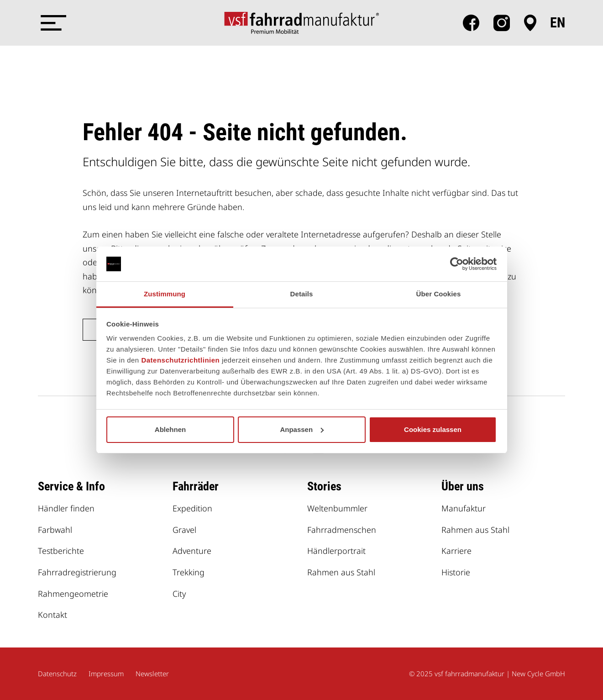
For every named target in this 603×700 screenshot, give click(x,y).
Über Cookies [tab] (439, 294)
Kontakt (52, 615)
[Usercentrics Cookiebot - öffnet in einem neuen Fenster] (457, 264)
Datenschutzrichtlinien (180, 360)
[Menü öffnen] (52, 23)
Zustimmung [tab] (165, 294)
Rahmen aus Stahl (341, 572)
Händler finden (66, 508)
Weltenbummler (337, 508)
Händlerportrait (336, 551)
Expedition (192, 508)
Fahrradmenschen (342, 530)
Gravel (184, 530)
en (558, 23)
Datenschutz (57, 674)
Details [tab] (302, 294)
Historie (456, 572)
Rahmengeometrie (73, 594)
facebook (471, 23)
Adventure (192, 551)
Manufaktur (464, 508)
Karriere (456, 551)
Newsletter (152, 674)
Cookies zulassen (433, 429)
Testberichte (61, 551)
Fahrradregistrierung (77, 572)
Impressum (106, 674)
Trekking (189, 572)
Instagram (502, 23)
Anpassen (302, 429)
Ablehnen (170, 429)
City (179, 594)
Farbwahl (55, 530)
